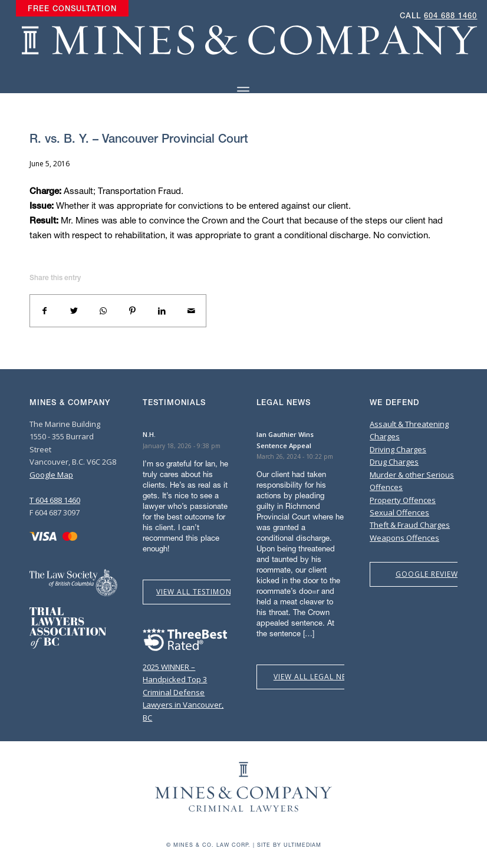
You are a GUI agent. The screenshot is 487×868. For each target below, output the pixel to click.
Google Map (51, 475)
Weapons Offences (404, 538)
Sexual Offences (399, 512)
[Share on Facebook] (45, 311)
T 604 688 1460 (55, 500)
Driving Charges (398, 449)
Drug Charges (394, 462)
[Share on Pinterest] (133, 311)
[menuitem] (72, 9)
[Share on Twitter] (74, 311)
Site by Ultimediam (289, 845)
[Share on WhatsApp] (103, 311)
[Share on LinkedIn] (162, 311)
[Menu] (243, 91)
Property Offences (403, 500)
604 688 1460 (450, 16)
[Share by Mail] (191, 311)
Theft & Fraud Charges (410, 525)
